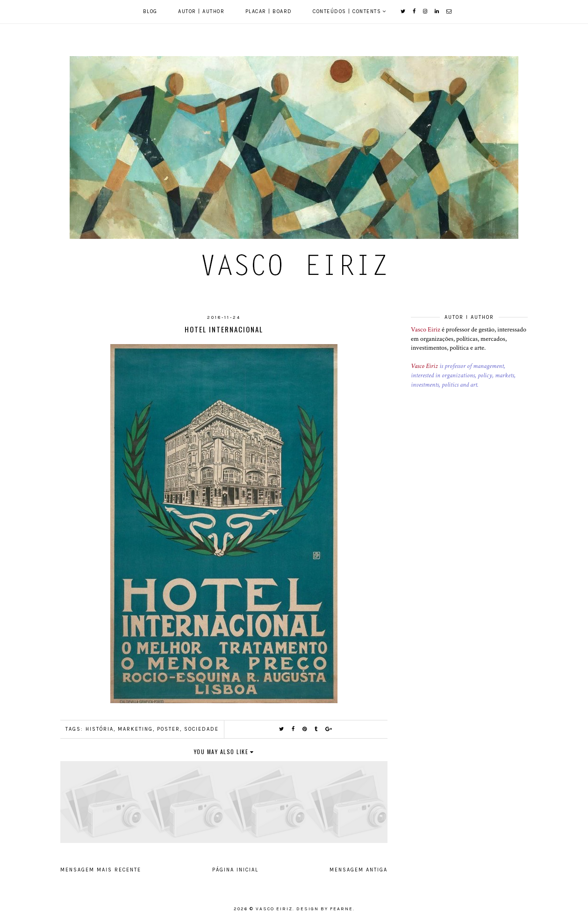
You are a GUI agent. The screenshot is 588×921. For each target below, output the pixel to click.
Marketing (135, 729)
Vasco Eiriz (426, 330)
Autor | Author (201, 11)
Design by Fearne (325, 909)
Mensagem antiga (359, 870)
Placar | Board (269, 11)
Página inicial (235, 870)
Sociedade (201, 729)
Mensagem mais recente (101, 870)
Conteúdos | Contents (347, 11)
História (100, 729)
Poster (169, 729)
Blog (150, 11)
